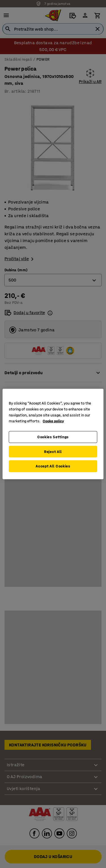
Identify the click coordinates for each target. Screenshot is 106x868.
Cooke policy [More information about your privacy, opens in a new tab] (53, 421)
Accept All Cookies (53, 466)
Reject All (53, 451)
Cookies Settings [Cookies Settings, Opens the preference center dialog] (53, 437)
